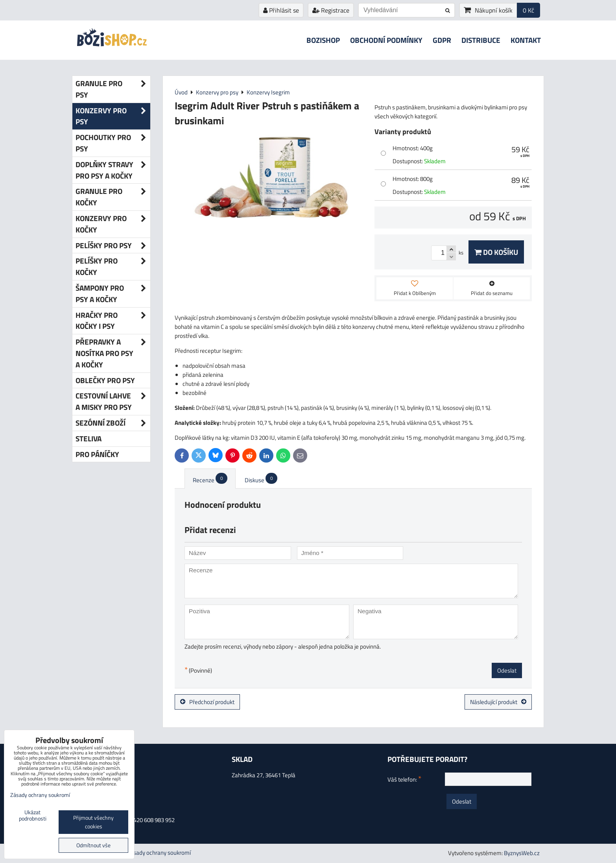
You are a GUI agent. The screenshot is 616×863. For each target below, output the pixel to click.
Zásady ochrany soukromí (159, 853)
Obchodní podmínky (386, 40)
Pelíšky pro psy (113, 246)
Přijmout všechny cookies (93, 822)
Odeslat (507, 670)
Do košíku (496, 252)
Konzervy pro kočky (113, 224)
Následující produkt (498, 702)
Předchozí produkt (207, 702)
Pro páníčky (97, 454)
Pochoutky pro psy (113, 143)
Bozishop (323, 40)
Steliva (89, 438)
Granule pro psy (113, 89)
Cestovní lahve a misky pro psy (113, 402)
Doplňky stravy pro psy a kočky (113, 170)
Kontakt (526, 40)
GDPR (442, 40)
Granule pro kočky (113, 197)
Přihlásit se (281, 10)
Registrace (331, 10)
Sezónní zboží (113, 423)
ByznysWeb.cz (522, 853)
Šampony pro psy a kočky (113, 294)
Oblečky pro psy (105, 380)
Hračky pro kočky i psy (113, 321)
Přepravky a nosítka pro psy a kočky (113, 353)
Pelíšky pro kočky (113, 267)
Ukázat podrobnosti (33, 816)
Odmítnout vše (93, 845)
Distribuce (481, 40)
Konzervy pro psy (113, 116)
